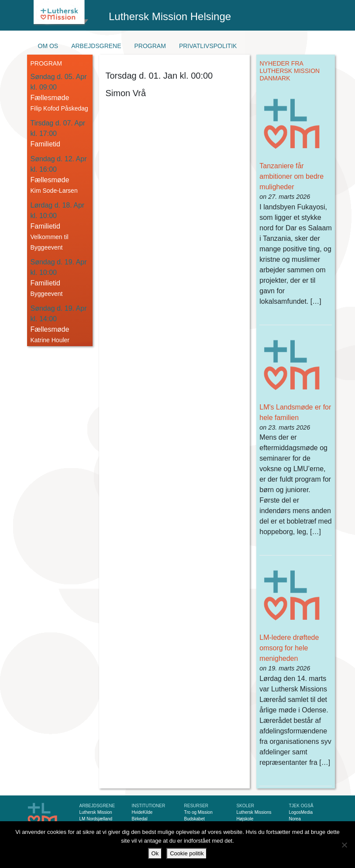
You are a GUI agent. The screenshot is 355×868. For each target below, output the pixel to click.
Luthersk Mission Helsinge (170, 16)
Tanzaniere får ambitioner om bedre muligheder (291, 176)
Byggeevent (47, 294)
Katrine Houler (50, 340)
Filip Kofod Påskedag (59, 108)
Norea (295, 819)
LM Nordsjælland (96, 819)
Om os (48, 46)
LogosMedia (301, 812)
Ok (155, 853)
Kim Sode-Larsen (54, 191)
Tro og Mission (198, 812)
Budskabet (195, 819)
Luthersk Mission (96, 812)
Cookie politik (187, 853)
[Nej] (344, 845)
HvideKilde (142, 812)
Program (150, 46)
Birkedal (140, 819)
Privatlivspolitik (208, 46)
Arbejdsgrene (96, 46)
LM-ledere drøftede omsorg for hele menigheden (289, 648)
